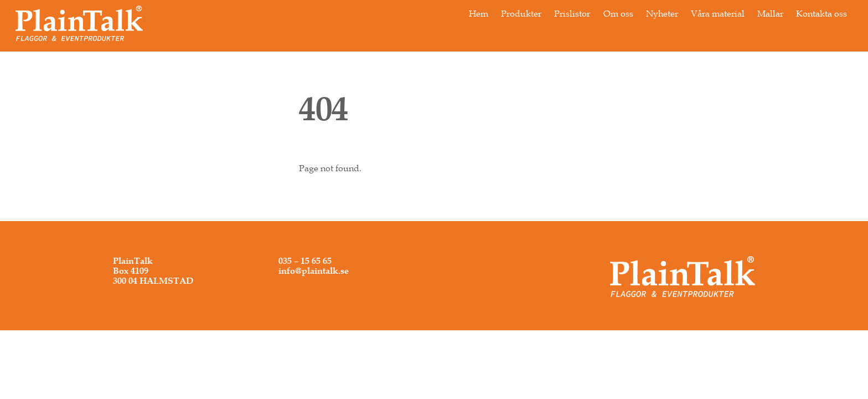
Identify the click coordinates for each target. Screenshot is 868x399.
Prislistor (572, 13)
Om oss (618, 13)
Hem (479, 13)
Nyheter (662, 13)
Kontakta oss (821, 13)
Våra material (718, 13)
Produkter (521, 13)
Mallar (770, 13)
